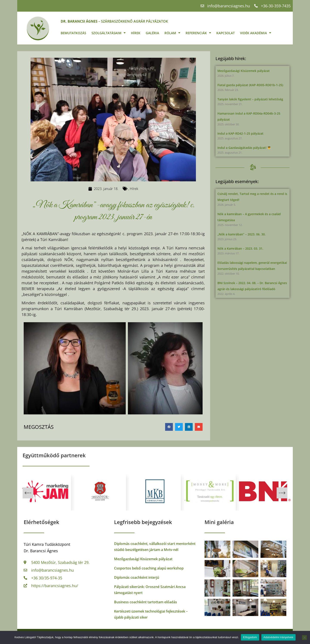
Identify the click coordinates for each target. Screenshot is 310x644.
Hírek (136, 33)
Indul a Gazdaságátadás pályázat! (244, 148)
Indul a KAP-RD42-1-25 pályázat (240, 133)
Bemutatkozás (73, 33)
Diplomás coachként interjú (137, 577)
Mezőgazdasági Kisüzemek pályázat (244, 71)
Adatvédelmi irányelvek (278, 637)
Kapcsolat (226, 33)
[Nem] (304, 638)
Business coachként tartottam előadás (146, 602)
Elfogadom (250, 637)
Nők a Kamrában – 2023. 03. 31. (240, 248)
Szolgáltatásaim (108, 33)
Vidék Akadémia (256, 33)
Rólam (172, 33)
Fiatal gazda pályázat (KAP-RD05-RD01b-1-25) (250, 85)
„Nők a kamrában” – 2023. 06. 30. (242, 234)
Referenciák (198, 33)
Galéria (152, 33)
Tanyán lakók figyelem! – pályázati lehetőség (250, 99)
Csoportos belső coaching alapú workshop (149, 568)
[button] (169, 427)
